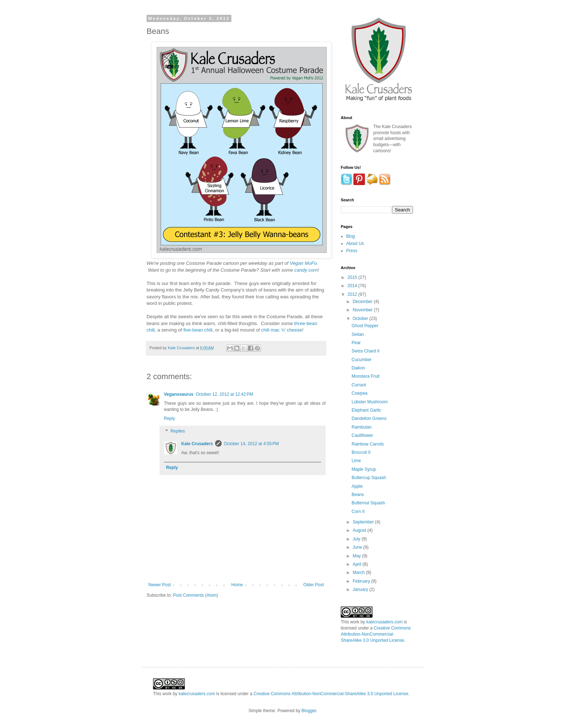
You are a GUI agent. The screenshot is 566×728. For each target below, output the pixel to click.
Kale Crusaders (182, 348)
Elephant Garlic (366, 410)
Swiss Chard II (365, 351)
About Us (355, 244)
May (357, 556)
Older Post (314, 585)
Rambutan (362, 427)
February (362, 581)
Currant (359, 385)
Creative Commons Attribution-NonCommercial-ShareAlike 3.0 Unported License (376, 634)
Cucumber (362, 360)
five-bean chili (198, 330)
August (360, 530)
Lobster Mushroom (370, 402)
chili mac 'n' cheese (282, 330)
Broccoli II (361, 452)
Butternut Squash (368, 503)
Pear (356, 343)
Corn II (358, 512)
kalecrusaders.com (385, 622)
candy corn (306, 270)
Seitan (358, 334)
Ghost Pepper (365, 326)
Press (352, 251)
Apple (357, 486)
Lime (356, 461)
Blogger (309, 711)
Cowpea (360, 393)
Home (237, 585)
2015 (353, 277)
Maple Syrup (364, 469)
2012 (353, 294)
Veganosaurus (179, 394)
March (359, 573)
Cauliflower (362, 435)
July (357, 539)
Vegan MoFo (303, 263)
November (363, 310)
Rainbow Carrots (368, 444)
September (364, 522)
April (358, 564)
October (361, 319)
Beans (358, 495)
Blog (351, 236)
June (358, 547)
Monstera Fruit (365, 376)
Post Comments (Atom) (195, 595)
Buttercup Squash (369, 478)
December (363, 302)
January (361, 589)
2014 (353, 286)
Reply (169, 418)
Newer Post (160, 585)
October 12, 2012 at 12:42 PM (224, 394)
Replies (178, 431)
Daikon (358, 368)
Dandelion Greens (369, 418)
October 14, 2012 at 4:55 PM (251, 444)
